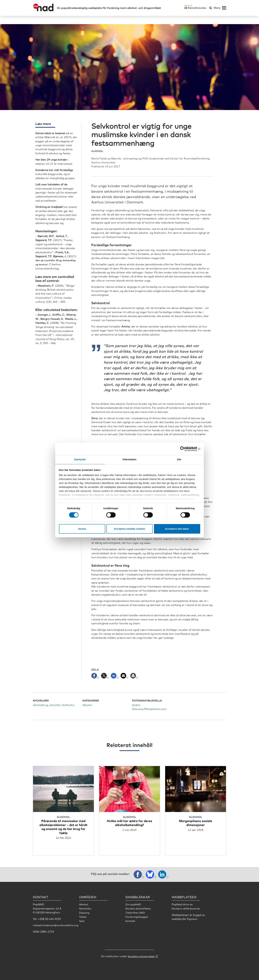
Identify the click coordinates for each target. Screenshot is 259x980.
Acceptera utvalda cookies (129, 529)
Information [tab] (129, 459)
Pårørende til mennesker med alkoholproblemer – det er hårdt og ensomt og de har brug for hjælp (64, 826)
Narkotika (86, 908)
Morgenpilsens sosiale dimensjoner (196, 822)
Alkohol (84, 904)
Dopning (85, 912)
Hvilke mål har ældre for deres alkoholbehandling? (129, 822)
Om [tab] (179, 459)
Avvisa (82, 529)
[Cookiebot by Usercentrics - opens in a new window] (186, 449)
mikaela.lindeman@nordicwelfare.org (57, 925)
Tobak (83, 916)
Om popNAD (134, 904)
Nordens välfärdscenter (187, 908)
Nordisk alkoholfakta (139, 908)
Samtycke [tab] (80, 459)
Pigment (192, 919)
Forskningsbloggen (138, 916)
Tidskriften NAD (136, 912)
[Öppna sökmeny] (211, 8)
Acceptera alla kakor (177, 529)
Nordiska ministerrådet (141, 956)
